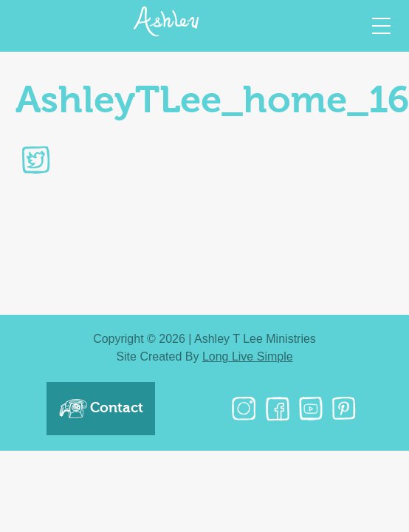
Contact (101, 409)
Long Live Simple (248, 357)
